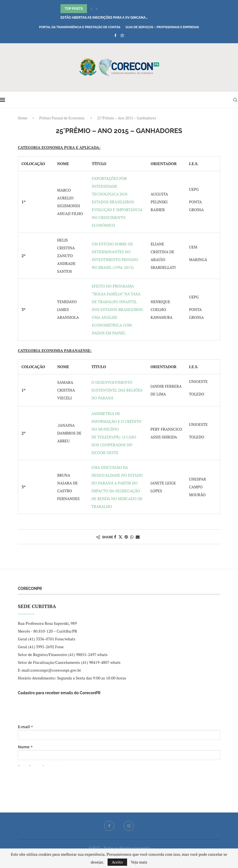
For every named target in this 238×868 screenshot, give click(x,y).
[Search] (235, 100)
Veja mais (139, 862)
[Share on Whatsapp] (132, 537)
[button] (91, 9)
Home (23, 118)
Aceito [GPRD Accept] (117, 862)
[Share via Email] (138, 537)
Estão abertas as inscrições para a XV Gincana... (104, 18)
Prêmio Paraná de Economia (62, 118)
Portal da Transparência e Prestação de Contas (80, 27)
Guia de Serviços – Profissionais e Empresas (162, 27)
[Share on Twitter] (120, 537)
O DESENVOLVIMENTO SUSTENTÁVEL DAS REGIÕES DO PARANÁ (117, 390)
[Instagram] (122, 35)
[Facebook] (115, 35)
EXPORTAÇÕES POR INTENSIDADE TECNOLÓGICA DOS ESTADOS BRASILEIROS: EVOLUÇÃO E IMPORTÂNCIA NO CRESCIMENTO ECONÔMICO (117, 202)
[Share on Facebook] (115, 537)
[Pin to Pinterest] (126, 537)
